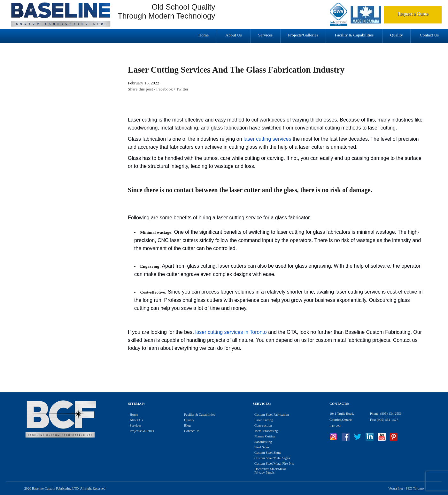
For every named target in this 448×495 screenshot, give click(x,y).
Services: (262, 404)
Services (265, 35)
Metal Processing (266, 431)
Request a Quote (413, 14)
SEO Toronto (415, 488)
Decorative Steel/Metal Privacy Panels (270, 471)
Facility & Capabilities (354, 35)
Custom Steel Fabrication (272, 415)
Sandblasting (263, 442)
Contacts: (339, 404)
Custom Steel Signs (268, 453)
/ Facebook (163, 89)
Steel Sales (262, 447)
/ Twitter (181, 89)
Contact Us (429, 35)
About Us (233, 35)
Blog (187, 425)
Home (204, 35)
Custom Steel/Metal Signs (272, 458)
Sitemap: (136, 404)
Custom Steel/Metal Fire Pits (274, 464)
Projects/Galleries (303, 35)
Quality (397, 35)
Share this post (140, 89)
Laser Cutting (264, 420)
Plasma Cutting (265, 436)
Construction (263, 425)
